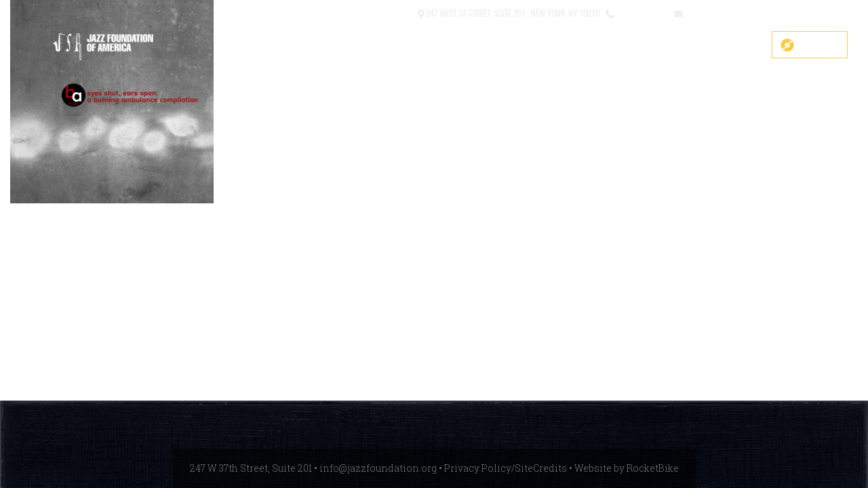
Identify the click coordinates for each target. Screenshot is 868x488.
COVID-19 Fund (336, 45)
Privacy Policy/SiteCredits (506, 468)
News (675, 45)
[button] (362, 14)
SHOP (267, 45)
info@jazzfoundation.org (734, 13)
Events (622, 45)
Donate (819, 45)
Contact (396, 13)
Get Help (732, 45)
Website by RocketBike (627, 468)
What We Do (552, 45)
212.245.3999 (641, 13)
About (485, 45)
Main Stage (420, 45)
